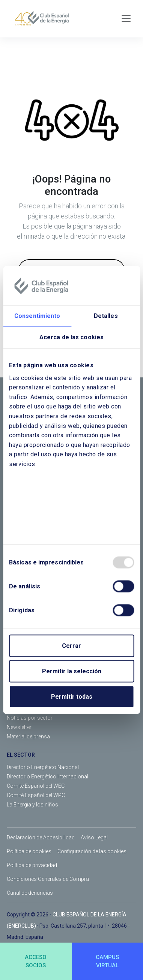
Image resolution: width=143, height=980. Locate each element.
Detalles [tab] (106, 316)
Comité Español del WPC (36, 795)
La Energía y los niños (32, 805)
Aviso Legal (94, 837)
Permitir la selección (72, 671)
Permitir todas (72, 696)
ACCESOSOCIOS (36, 961)
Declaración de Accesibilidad (41, 837)
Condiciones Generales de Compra (48, 879)
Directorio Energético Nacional (43, 767)
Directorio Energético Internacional (47, 777)
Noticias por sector (30, 718)
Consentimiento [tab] (37, 316)
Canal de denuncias (30, 893)
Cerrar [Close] (71, 645)
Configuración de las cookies (92, 851)
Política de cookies (29, 851)
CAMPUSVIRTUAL (107, 961)
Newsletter (19, 727)
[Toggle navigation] (126, 19)
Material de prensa (28, 736)
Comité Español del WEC (36, 786)
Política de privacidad (32, 865)
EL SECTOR (21, 755)
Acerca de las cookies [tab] (71, 337)
